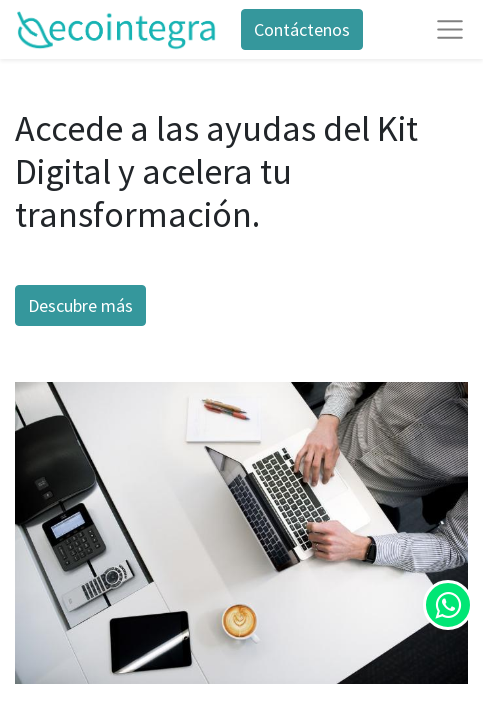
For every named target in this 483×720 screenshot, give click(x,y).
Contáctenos (302, 29)
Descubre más (80, 305)
